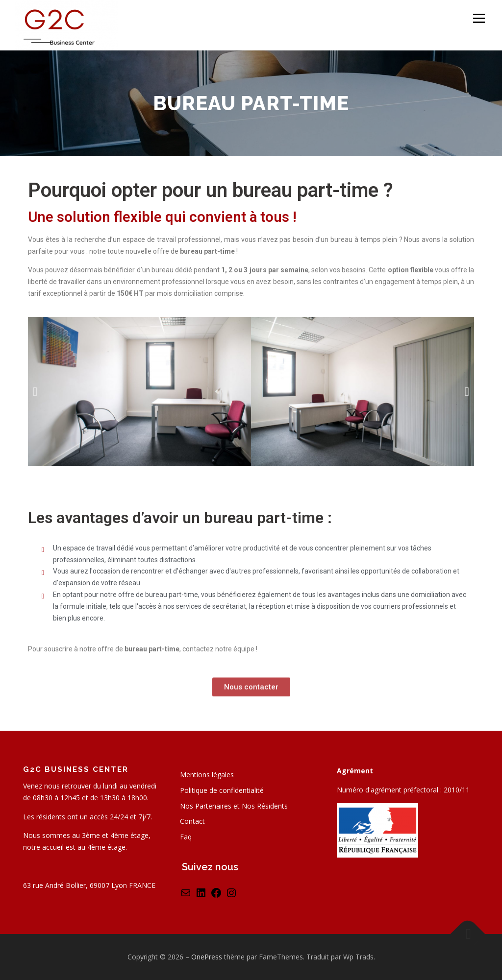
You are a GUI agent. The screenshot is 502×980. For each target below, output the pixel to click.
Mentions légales (207, 775)
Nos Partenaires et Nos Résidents (234, 806)
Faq (186, 837)
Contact (192, 821)
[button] (35, 391)
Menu (479, 18)
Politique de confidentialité (222, 790)
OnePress (207, 957)
